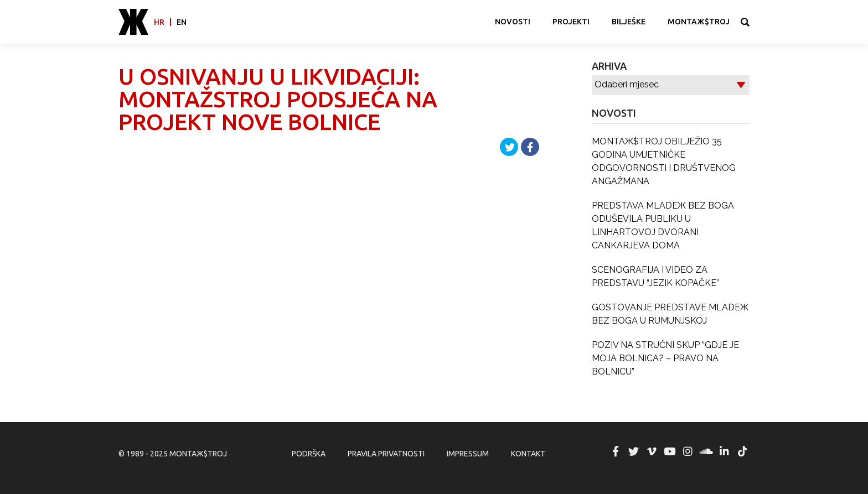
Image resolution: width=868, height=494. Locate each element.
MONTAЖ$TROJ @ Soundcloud (706, 451)
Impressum (468, 454)
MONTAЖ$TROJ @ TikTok (742, 451)
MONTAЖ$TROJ (699, 22)
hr (159, 22)
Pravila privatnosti (386, 454)
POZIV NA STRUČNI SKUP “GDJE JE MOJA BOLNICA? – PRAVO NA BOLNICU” (665, 358)
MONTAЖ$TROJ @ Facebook (616, 451)
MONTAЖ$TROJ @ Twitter (633, 451)
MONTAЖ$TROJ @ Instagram (688, 451)
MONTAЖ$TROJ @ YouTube (670, 451)
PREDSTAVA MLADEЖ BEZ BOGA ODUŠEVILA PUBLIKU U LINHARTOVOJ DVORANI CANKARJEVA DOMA (663, 225)
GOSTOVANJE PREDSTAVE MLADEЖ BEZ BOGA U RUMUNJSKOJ (670, 314)
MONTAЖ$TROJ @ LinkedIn (724, 451)
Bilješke (629, 22)
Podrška (309, 454)
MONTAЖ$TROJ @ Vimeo (652, 451)
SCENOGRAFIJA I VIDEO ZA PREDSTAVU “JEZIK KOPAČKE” (655, 276)
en (182, 22)
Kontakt (528, 454)
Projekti (571, 22)
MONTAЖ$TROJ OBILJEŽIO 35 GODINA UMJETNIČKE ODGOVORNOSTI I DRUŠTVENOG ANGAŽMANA (664, 161)
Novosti (513, 22)
